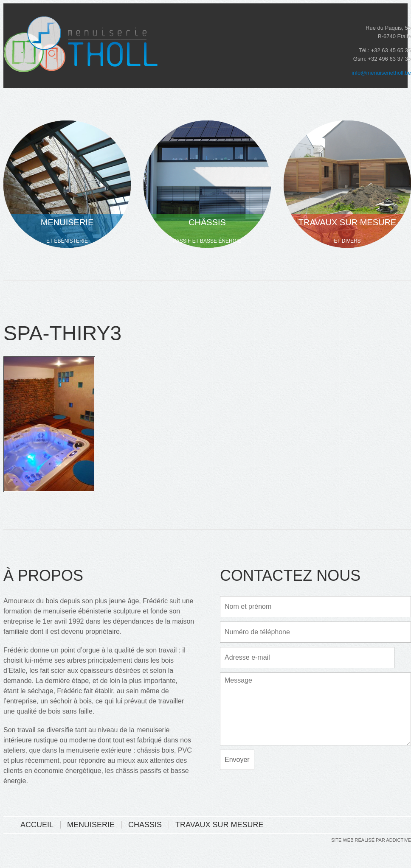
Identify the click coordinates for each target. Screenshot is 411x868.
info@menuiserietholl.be (381, 73)
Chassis (145, 825)
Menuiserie (91, 825)
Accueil (37, 825)
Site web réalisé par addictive (371, 840)
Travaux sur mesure (219, 825)
